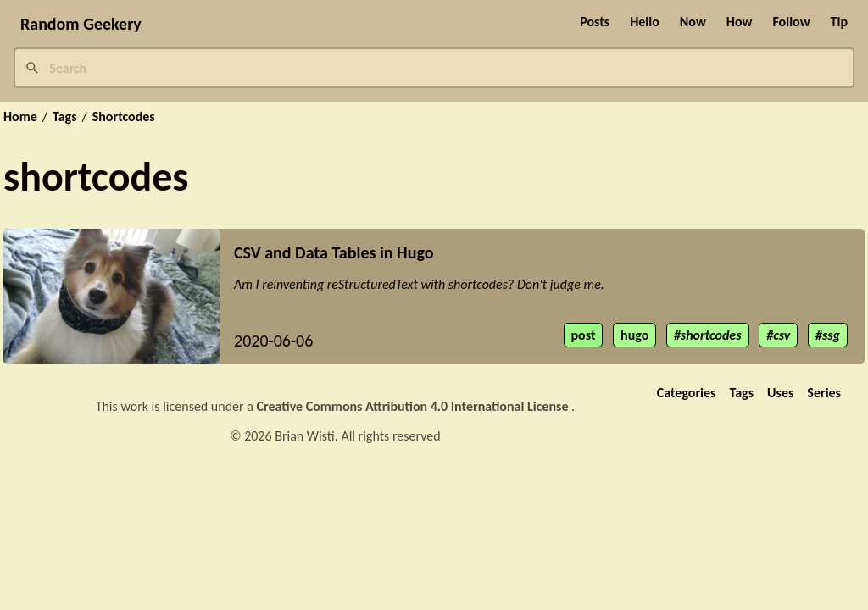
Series (824, 393)
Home (20, 117)
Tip (839, 22)
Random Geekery (81, 24)
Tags (65, 117)
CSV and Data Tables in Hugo (334, 252)
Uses (780, 393)
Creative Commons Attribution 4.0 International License (415, 406)
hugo (634, 335)
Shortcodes (124, 117)
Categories (687, 393)
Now (693, 22)
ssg (831, 335)
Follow (791, 22)
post (584, 335)
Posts (595, 22)
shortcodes (711, 335)
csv (782, 335)
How (740, 22)
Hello (645, 22)
